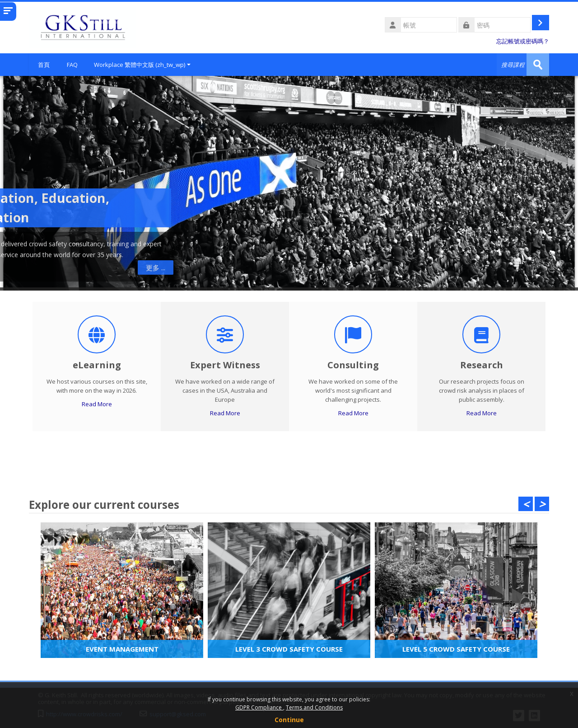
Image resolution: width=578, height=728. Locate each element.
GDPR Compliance (259, 707)
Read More (97, 404)
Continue (289, 720)
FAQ (72, 65)
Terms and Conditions (314, 707)
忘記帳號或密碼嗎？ (523, 41)
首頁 (44, 65)
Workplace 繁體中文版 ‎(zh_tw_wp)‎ (142, 65)
